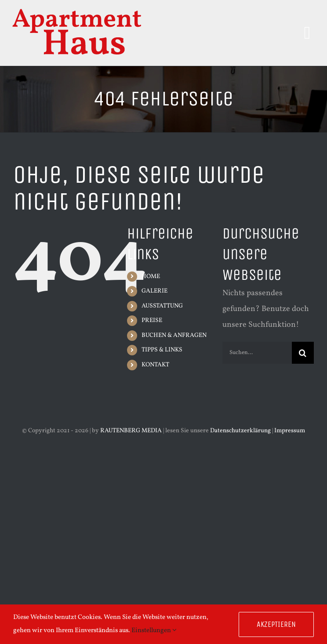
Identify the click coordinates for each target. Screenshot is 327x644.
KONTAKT (155, 365)
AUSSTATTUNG (162, 306)
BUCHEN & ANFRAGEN (174, 335)
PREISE (152, 320)
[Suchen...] (257, 353)
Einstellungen (154, 631)
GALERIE (154, 291)
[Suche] (303, 353)
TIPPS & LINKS (162, 350)
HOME (151, 277)
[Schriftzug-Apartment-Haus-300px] (77, 10)
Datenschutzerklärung (240, 431)
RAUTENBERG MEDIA (131, 431)
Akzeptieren (276, 624)
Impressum (290, 431)
